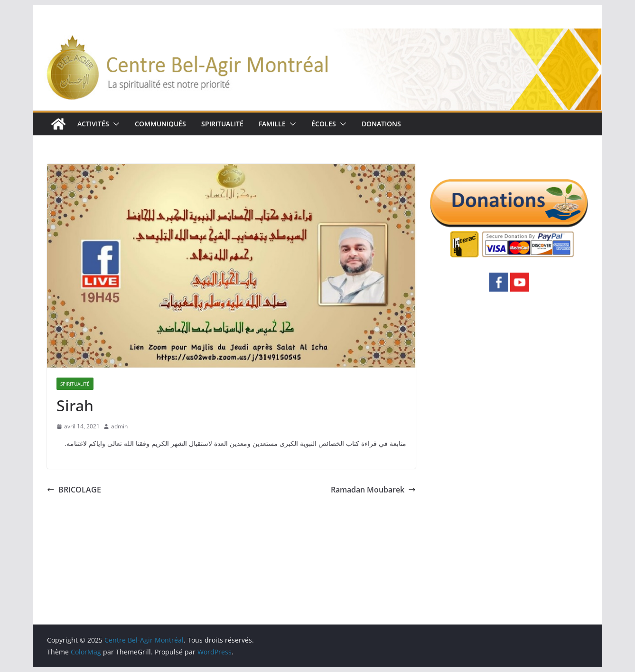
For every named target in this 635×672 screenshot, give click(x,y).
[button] (114, 124)
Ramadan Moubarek (373, 490)
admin (119, 426)
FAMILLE (272, 124)
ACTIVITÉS (93, 124)
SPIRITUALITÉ (222, 124)
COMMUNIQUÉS (160, 124)
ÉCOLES (324, 124)
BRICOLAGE (74, 490)
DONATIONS (381, 124)
